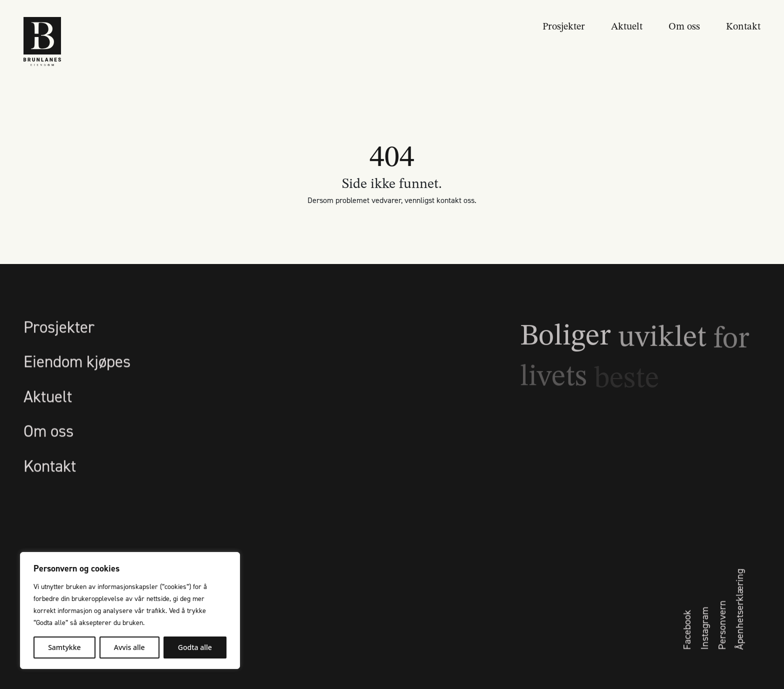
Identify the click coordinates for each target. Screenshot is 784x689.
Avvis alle (129, 647)
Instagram (704, 650)
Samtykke (64, 647)
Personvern (721, 647)
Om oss (684, 25)
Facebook (686, 651)
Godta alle (195, 647)
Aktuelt (627, 25)
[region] (130, 610)
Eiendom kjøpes (77, 383)
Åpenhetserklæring (739, 631)
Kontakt (743, 25)
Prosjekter (564, 25)
